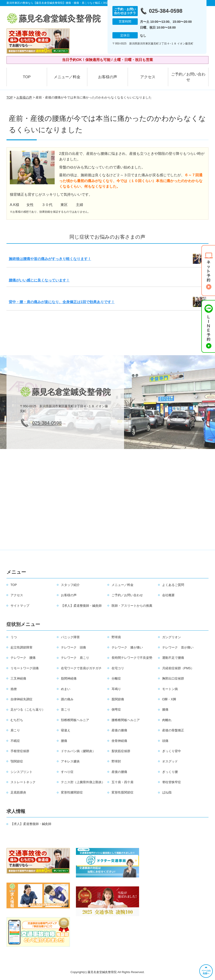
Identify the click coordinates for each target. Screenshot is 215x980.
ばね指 (167, 792)
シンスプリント (21, 772)
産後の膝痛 (119, 730)
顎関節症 (17, 761)
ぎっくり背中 (172, 751)
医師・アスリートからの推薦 (132, 606)
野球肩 (116, 637)
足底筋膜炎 (18, 792)
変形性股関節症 (123, 792)
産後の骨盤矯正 (173, 730)
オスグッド (170, 761)
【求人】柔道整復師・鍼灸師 (81, 606)
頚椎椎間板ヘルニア (75, 720)
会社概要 (168, 595)
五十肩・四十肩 (123, 782)
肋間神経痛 (69, 678)
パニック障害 (70, 637)
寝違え (66, 730)
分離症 (116, 678)
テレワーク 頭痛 (73, 647)
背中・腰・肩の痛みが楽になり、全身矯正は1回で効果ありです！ (62, 302)
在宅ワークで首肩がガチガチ (81, 668)
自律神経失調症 (21, 699)
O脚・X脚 (169, 699)
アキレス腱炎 (70, 761)
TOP (27, 77)
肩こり (15, 730)
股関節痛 (118, 699)
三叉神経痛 (18, 678)
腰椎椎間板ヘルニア (126, 720)
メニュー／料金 (67, 77)
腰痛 (64, 741)
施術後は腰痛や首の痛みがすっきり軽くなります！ (50, 259)
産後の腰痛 (119, 772)
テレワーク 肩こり (75, 658)
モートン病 (170, 689)
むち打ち (17, 720)
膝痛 (165, 709)
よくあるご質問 (173, 585)
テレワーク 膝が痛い (127, 647)
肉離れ (167, 720)
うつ (14, 637)
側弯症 (116, 709)
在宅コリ (118, 668)
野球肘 (116, 761)
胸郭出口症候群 (173, 678)
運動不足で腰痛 (173, 658)
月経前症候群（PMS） (178, 668)
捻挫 (14, 689)
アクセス (148, 77)
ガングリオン (172, 637)
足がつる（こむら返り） (28, 709)
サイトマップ (20, 606)
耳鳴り (116, 689)
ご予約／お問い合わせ (188, 77)
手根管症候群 (20, 751)
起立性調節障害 (21, 647)
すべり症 (67, 772)
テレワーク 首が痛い (178, 647)
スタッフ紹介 (70, 585)
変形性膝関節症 (72, 792)
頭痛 (165, 741)
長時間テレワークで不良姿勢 (132, 658)
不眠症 (15, 741)
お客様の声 (108, 77)
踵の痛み (67, 699)
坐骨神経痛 (119, 741)
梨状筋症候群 (121, 751)
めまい (66, 689)
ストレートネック (23, 782)
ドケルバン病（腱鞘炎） (78, 751)
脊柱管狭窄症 (172, 782)
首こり (66, 709)
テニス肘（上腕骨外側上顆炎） (83, 782)
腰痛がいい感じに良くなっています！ (39, 280)
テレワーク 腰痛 (23, 658)
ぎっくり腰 (170, 772)
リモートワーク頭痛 (25, 668)
